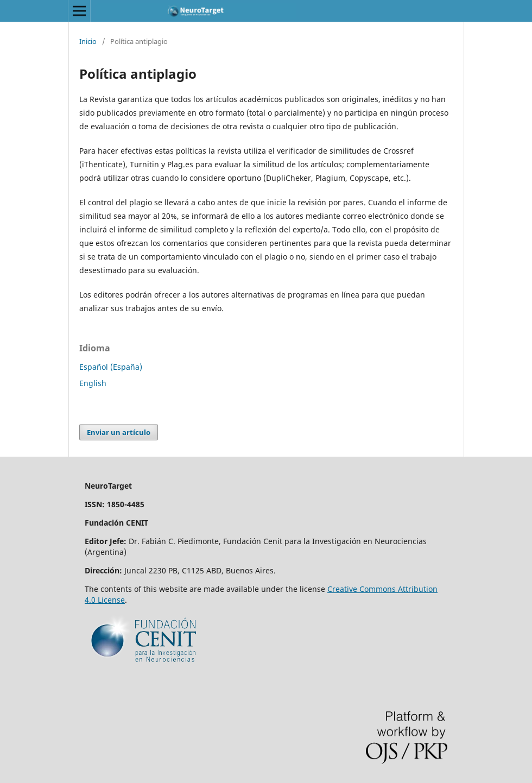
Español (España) (111, 367)
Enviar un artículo (119, 432)
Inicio (88, 41)
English (93, 383)
